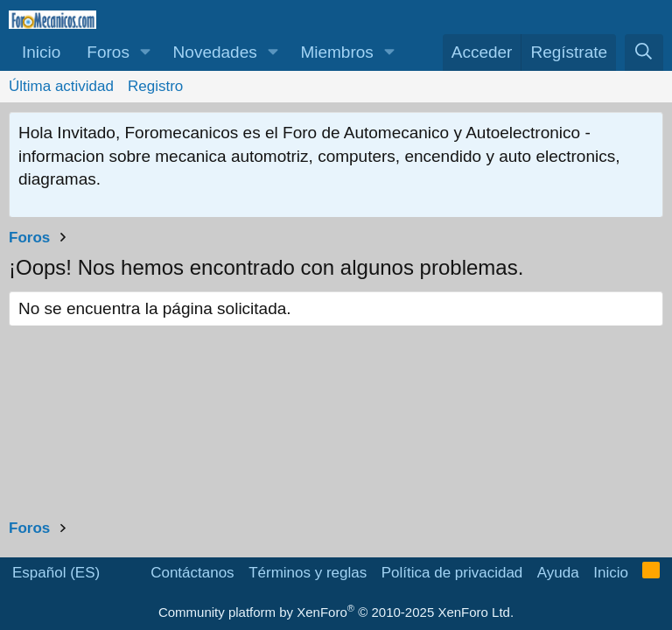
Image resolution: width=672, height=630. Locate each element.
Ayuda (558, 573)
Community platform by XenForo (336, 612)
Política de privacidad (452, 573)
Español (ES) (56, 573)
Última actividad (61, 86)
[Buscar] (644, 53)
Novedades (215, 52)
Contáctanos (192, 573)
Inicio (41, 52)
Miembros (336, 52)
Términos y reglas (308, 573)
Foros (108, 52)
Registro (155, 86)
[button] (146, 53)
